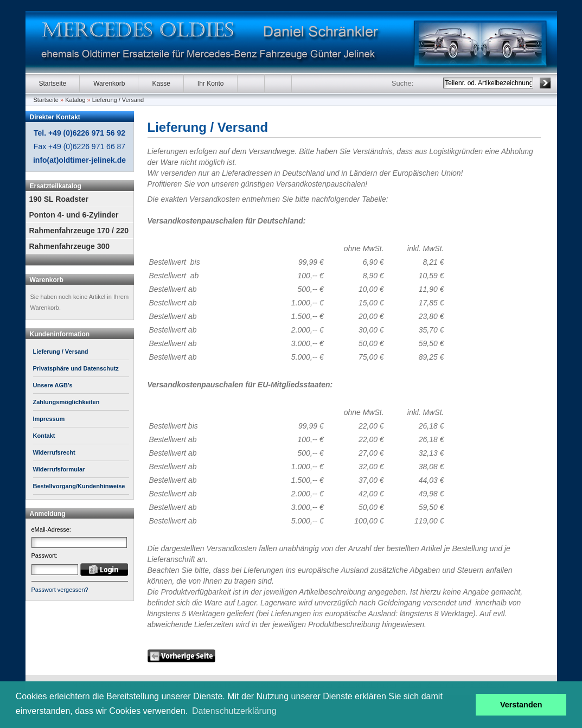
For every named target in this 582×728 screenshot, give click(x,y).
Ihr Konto (211, 84)
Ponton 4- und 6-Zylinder (74, 215)
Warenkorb (109, 84)
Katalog (75, 100)
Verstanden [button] (521, 705)
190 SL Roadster (59, 199)
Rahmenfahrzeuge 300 (70, 246)
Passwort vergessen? (60, 590)
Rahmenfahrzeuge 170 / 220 (79, 231)
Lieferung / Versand (118, 100)
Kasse (161, 84)
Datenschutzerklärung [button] (234, 711)
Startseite (53, 84)
